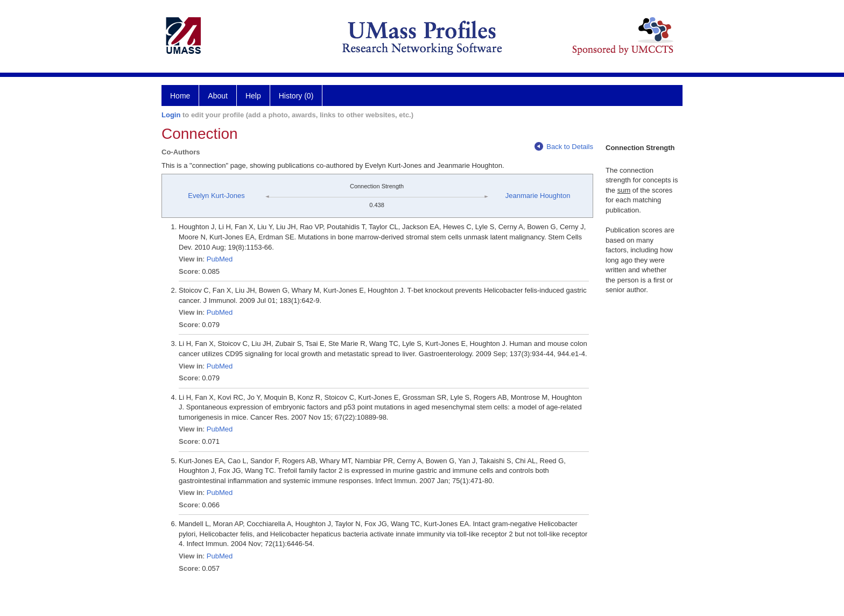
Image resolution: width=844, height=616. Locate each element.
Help (253, 96)
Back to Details (564, 147)
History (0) (296, 96)
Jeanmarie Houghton (538, 196)
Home (180, 96)
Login (171, 115)
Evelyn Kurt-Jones (216, 196)
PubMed (220, 259)
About (218, 96)
